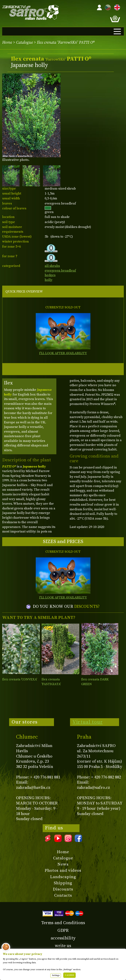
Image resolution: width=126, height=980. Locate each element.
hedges (50, 275)
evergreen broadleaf (60, 271)
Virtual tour (88, 722)
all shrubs (52, 266)
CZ (107, 7)
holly (49, 280)
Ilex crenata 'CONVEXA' (20, 679)
